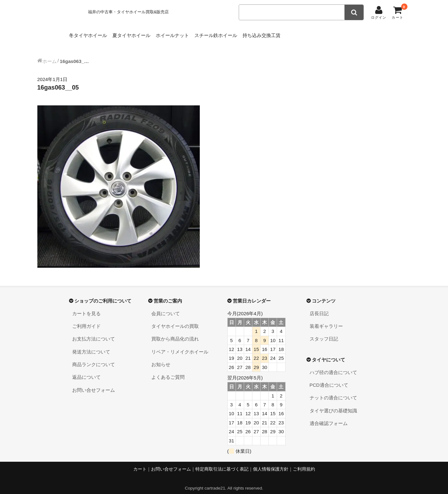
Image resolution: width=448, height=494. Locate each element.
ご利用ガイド (86, 320)
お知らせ (161, 358)
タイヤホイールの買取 (175, 320)
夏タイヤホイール (143, 34)
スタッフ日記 (324, 332)
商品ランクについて (94, 358)
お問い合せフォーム (94, 384)
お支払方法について (94, 332)
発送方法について (91, 345)
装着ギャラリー (326, 320)
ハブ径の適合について (333, 366)
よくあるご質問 (168, 371)
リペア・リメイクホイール (180, 345)
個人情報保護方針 (271, 463)
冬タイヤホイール (90, 34)
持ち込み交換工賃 (303, 34)
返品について (86, 371)
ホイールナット (194, 34)
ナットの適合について (333, 391)
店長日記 (319, 307)
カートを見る (86, 307)
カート (140, 463)
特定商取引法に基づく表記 (222, 463)
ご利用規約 (304, 463)
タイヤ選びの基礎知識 (333, 404)
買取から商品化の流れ (175, 332)
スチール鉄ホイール (247, 34)
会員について (166, 307)
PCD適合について (329, 379)
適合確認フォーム (329, 417)
